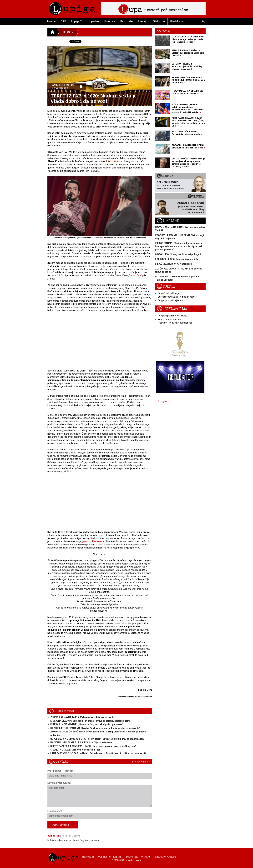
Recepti (166, 287)
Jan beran (53, 836)
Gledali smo (177, 21)
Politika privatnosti (165, 857)
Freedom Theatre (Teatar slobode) (175, 323)
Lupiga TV (77, 21)
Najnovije (164, 31)
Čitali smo (159, 21)
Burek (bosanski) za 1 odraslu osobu (176, 297)
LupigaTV (68, 32)
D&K (63, 21)
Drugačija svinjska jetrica (170, 300)
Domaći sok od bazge (169, 293)
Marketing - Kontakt (138, 857)
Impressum (87, 857)
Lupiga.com (165, 401)
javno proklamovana (93, 541)
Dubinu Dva (135, 275)
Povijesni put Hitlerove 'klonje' (173, 316)
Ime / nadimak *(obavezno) (100, 774)
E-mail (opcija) (100, 814)
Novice (51, 21)
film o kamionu (115, 161)
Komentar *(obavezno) (100, 794)
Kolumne (110, 21)
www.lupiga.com (134, 860)
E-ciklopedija (172, 309)
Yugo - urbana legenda (169, 319)
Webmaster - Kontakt (110, 857)
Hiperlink (94, 21)
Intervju (143, 21)
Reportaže (126, 21)
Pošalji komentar (63, 825)
